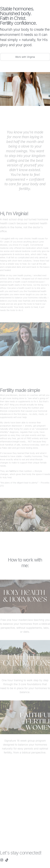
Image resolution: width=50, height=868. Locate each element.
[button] (2, 860)
